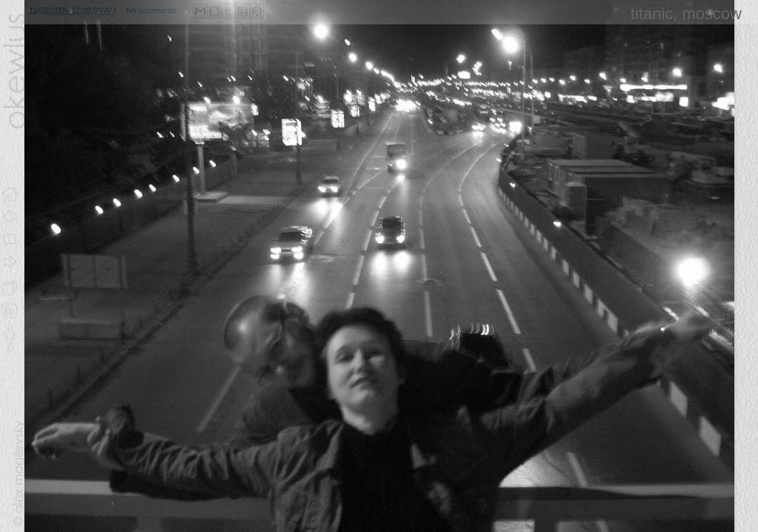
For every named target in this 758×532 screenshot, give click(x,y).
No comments (151, 10)
